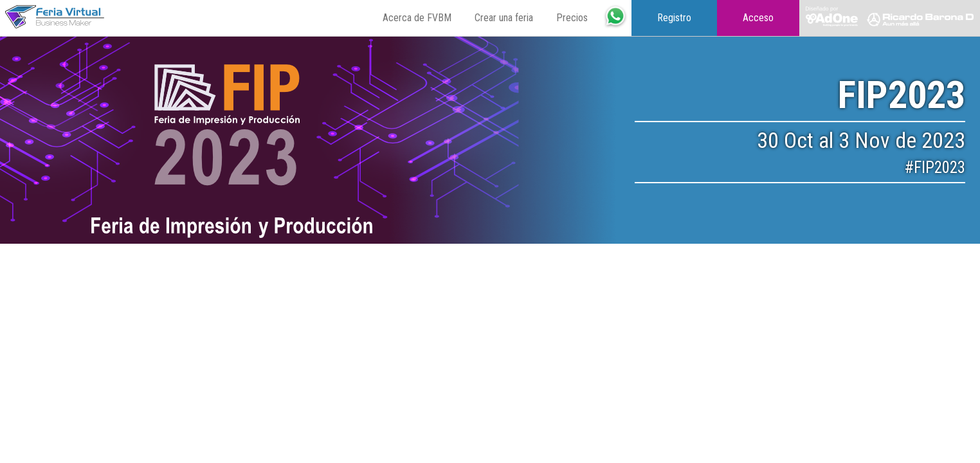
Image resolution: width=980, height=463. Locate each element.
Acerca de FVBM (417, 18)
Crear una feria (504, 18)
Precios (572, 18)
